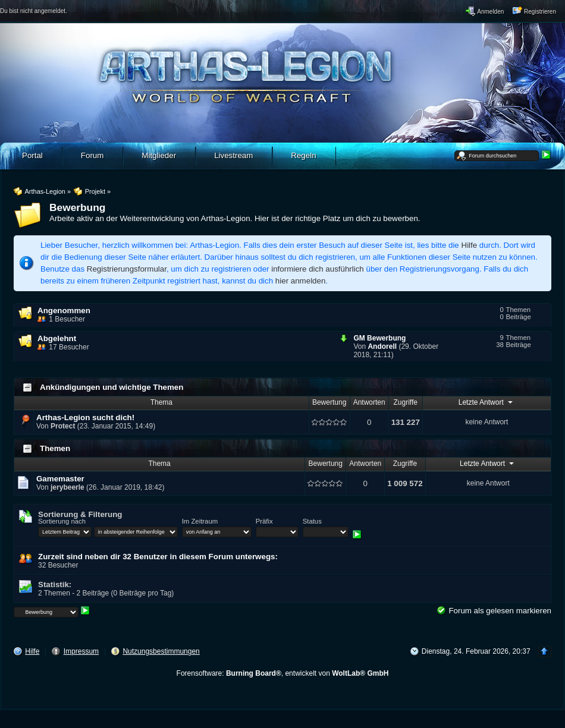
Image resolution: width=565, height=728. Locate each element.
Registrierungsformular (127, 269)
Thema (161, 402)
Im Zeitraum (200, 521)
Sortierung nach (62, 521)
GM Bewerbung (379, 338)
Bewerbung (77, 207)
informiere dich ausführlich (318, 269)
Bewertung (329, 402)
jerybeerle (68, 487)
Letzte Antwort (487, 402)
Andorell (382, 346)
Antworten (369, 402)
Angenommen (64, 311)
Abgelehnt (57, 338)
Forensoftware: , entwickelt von (283, 673)
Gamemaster (60, 479)
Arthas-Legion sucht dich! (85, 417)
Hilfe (470, 245)
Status (312, 521)
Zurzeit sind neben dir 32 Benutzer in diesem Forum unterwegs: (158, 557)
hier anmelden (300, 281)
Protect (63, 426)
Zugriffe (406, 402)
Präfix (264, 521)
